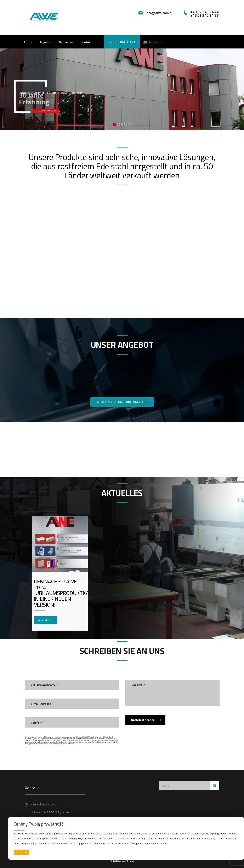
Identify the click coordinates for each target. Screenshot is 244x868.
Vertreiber (66, 42)
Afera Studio (127, 861)
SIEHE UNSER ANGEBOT (46, 111)
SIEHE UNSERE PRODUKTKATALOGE (122, 402)
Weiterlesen (46, 620)
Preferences (230, 852)
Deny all (125, 852)
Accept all (22, 852)
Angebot (46, 42)
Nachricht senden (146, 720)
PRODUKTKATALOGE (122, 42)
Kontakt (86, 42)
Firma (28, 42)
